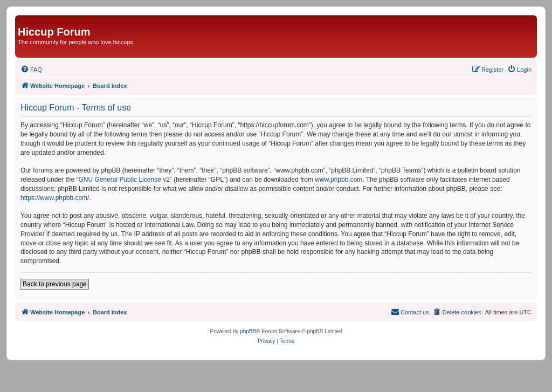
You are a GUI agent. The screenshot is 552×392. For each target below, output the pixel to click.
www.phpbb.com (339, 180)
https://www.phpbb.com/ (55, 198)
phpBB (248, 331)
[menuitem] (31, 70)
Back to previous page (55, 284)
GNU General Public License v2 (124, 180)
